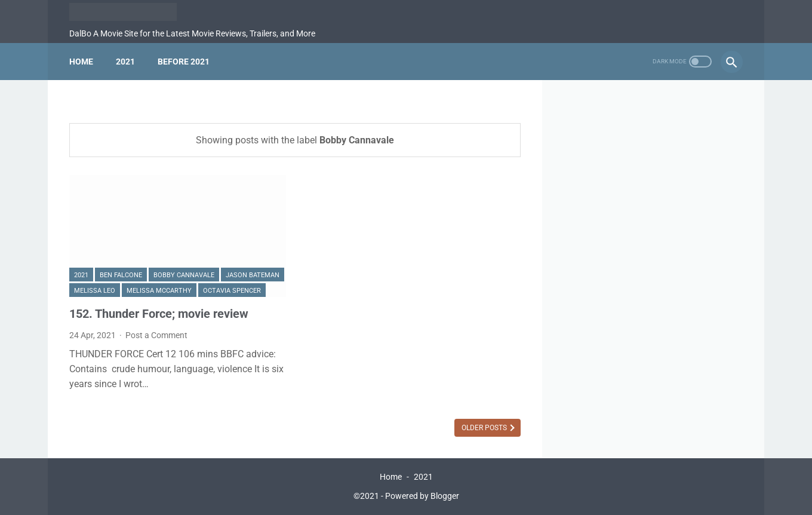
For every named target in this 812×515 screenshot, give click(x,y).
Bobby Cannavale (184, 275)
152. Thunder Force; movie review (159, 314)
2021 (125, 62)
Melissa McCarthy (159, 291)
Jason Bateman (253, 275)
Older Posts (485, 428)
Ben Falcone (121, 275)
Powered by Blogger (422, 496)
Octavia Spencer (232, 291)
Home (81, 62)
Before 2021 (184, 62)
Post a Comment (156, 335)
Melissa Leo (95, 291)
